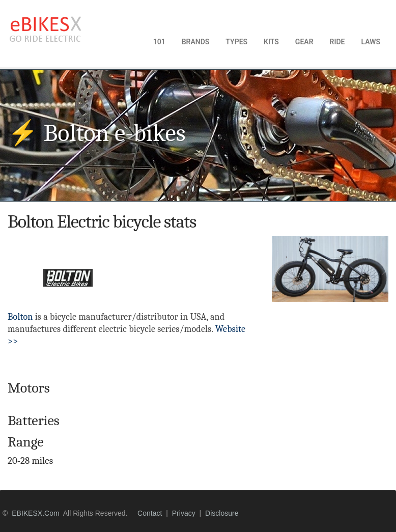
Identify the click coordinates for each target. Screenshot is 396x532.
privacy (184, 513)
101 (159, 42)
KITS (271, 42)
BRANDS (196, 42)
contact (150, 513)
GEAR (304, 42)
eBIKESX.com (35, 513)
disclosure (222, 513)
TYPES (236, 42)
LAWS (371, 42)
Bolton (20, 317)
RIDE (337, 42)
